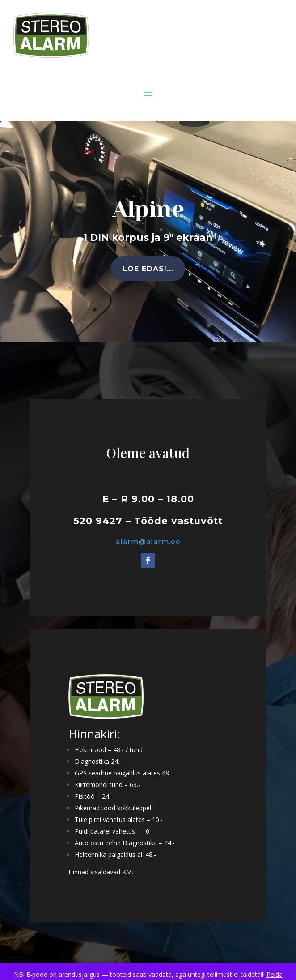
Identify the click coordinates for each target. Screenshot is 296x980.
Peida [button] (275, 974)
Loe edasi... (148, 269)
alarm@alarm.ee (148, 542)
